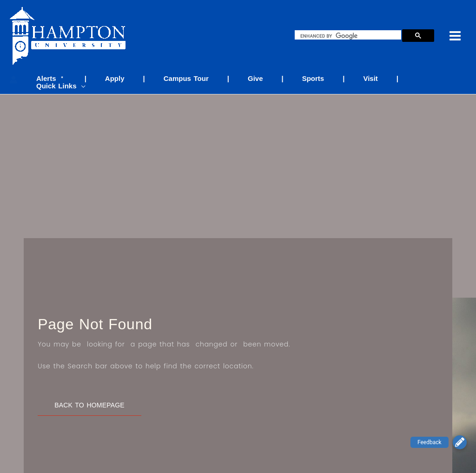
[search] (350, 36)
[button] (460, 442)
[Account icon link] (13, 76)
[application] (455, 79)
